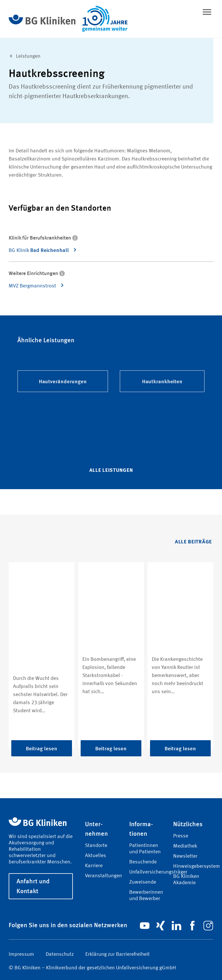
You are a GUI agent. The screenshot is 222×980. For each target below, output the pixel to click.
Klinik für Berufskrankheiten (43, 237)
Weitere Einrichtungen (37, 273)
